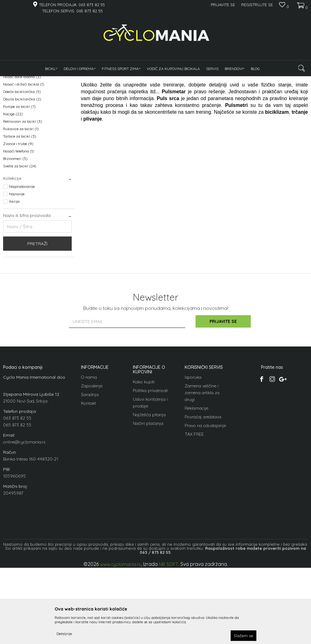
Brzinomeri (15, 235)
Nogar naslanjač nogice (26, 146)
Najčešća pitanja (149, 491)
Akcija (14, 278)
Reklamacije (196, 484)
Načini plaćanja (148, 500)
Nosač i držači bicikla (24, 160)
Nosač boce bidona (22, 153)
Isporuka (193, 453)
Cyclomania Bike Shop (22, 80)
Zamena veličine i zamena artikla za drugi (202, 469)
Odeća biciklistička (22, 168)
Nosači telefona (19, 227)
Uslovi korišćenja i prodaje (150, 479)
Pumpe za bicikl (19, 183)
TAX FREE (194, 510)
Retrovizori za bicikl (23, 198)
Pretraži (37, 320)
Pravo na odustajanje (205, 502)
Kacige (13, 190)
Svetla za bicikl (20, 242)
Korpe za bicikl (19, 138)
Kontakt (88, 479)
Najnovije (17, 270)
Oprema (72, 80)
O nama (89, 453)
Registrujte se (257, 5)
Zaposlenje (92, 462)
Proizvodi (53, 80)
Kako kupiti (144, 458)
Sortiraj (232, 90)
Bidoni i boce (16, 116)
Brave (12, 123)
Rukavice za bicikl (21, 205)
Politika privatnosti (150, 467)
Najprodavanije (22, 263)
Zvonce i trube (18, 220)
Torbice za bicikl (20, 212)
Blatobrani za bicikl (23, 108)
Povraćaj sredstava (203, 493)
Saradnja (90, 471)
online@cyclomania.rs (24, 518)
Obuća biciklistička (22, 175)
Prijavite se (224, 398)
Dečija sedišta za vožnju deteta (33, 131)
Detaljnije (64, 634)
